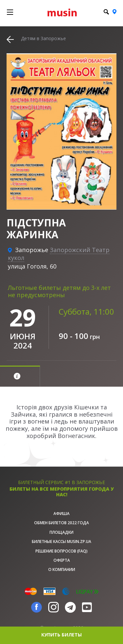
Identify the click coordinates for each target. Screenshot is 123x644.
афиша (61, 514)
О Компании (62, 569)
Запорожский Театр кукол (59, 254)
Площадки (61, 532)
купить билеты (61, 635)
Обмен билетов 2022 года (61, 523)
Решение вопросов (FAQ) (61, 551)
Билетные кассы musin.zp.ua (61, 541)
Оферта (62, 560)
